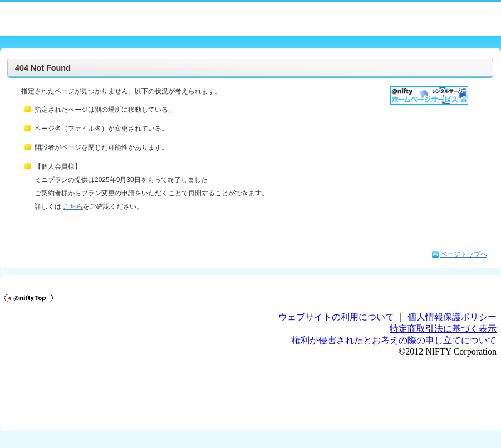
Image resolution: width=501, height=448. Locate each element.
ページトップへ (464, 254)
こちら (73, 206)
